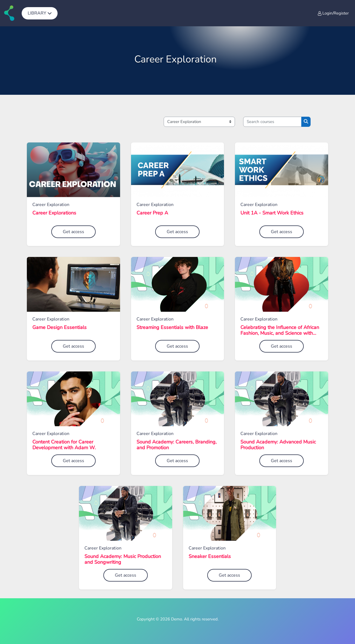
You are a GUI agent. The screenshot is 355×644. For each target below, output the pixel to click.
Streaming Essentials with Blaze (172, 328)
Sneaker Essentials (210, 557)
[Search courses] (272, 122)
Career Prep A (152, 213)
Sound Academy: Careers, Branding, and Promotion (177, 445)
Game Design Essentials (59, 328)
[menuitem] (40, 13)
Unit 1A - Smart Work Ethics (272, 213)
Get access (73, 232)
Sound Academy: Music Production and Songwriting (123, 559)
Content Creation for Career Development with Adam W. (64, 445)
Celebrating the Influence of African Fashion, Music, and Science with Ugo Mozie (280, 330)
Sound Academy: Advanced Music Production (278, 445)
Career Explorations (54, 213)
